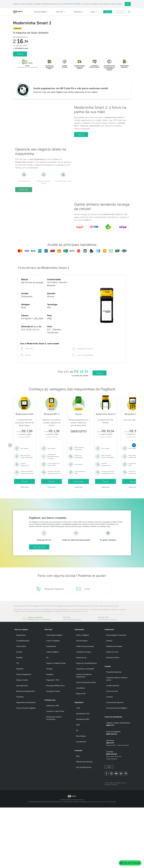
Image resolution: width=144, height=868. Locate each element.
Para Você (61, 12)
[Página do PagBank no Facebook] (107, 834)
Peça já (20, 54)
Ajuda (94, 12)
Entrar (108, 12)
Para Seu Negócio (42, 12)
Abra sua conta (80, 607)
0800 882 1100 (103, 678)
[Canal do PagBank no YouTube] (116, 834)
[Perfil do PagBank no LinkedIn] (121, 834)
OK (128, 4)
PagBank (22, 12)
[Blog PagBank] (126, 834)
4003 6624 (67, 678)
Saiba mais (24, 221)
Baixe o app (79, 534)
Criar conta (119, 12)
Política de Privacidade (73, 4)
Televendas (79, 12)
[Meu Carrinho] (129, 12)
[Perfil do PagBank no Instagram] (111, 834)
